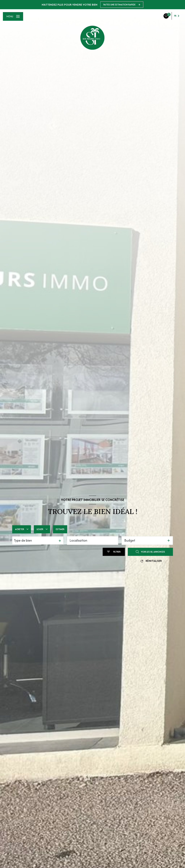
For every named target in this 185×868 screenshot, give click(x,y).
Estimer (60, 529)
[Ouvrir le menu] (13, 16)
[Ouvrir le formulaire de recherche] (114, 552)
